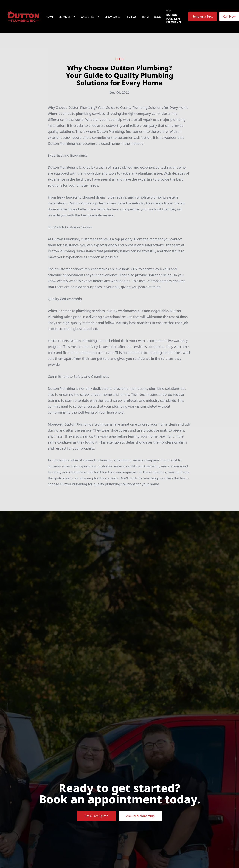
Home (50, 17)
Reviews (131, 17)
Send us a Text (202, 16)
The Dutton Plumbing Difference (174, 17)
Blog (158, 17)
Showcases (112, 17)
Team (145, 17)
